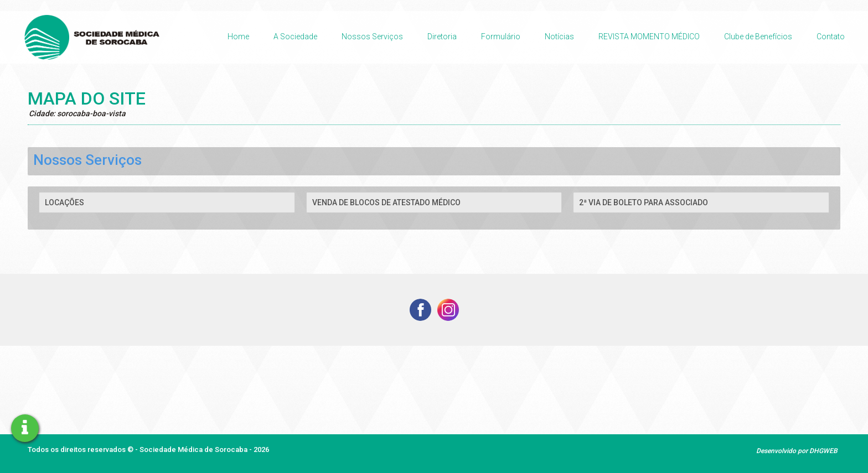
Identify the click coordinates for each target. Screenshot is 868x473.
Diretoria (442, 37)
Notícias (559, 37)
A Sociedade (295, 37)
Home (238, 37)
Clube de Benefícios (758, 37)
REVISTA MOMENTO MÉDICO (649, 37)
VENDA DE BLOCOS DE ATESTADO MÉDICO (386, 202)
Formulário (501, 37)
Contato (831, 37)
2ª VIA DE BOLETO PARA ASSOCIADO (644, 202)
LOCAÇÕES (64, 202)
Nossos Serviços (372, 37)
